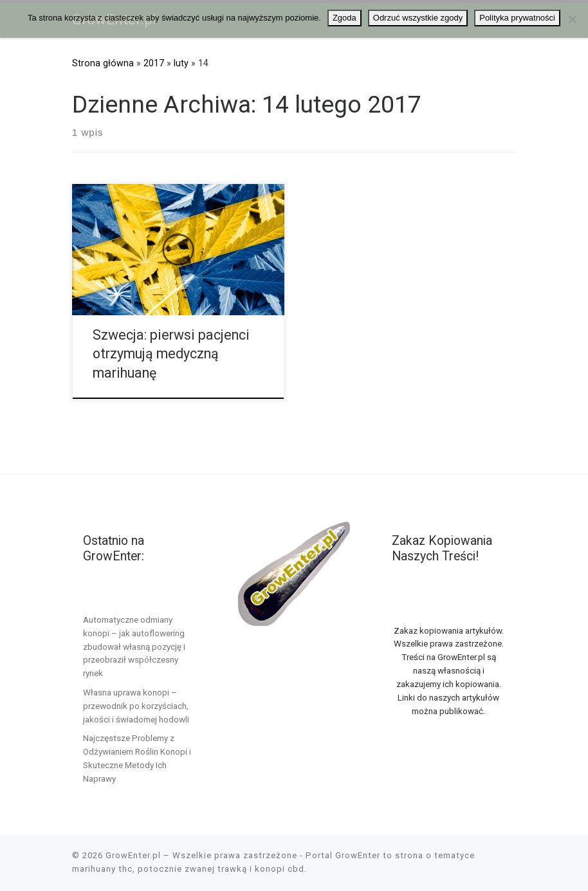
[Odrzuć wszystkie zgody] (572, 19)
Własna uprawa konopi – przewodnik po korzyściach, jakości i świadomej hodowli (136, 706)
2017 (154, 63)
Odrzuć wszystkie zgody (418, 18)
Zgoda (345, 18)
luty (181, 63)
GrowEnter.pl (133, 855)
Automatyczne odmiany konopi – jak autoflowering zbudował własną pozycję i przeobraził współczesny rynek (134, 647)
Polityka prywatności (517, 18)
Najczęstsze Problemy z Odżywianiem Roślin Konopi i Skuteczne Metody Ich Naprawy (137, 758)
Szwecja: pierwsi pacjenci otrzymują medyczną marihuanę (171, 354)
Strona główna (103, 63)
